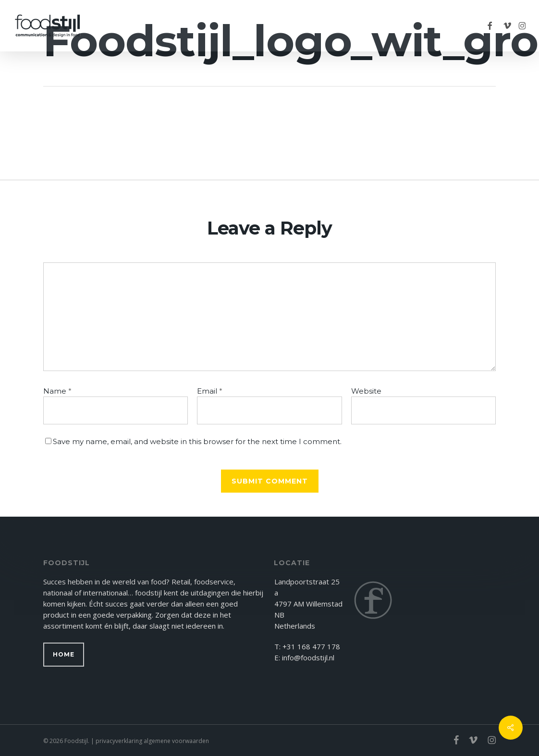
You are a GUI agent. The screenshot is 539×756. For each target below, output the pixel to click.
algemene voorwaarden (176, 741)
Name (57, 391)
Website (366, 391)
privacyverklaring (119, 741)
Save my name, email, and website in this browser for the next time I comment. (197, 441)
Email (210, 391)
